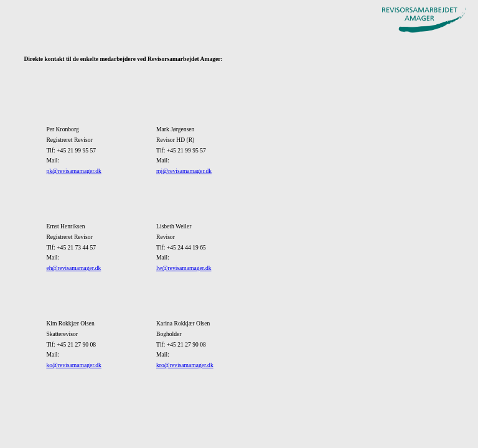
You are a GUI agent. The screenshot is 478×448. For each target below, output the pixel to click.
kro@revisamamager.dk (185, 365)
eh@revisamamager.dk (73, 268)
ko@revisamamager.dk (74, 365)
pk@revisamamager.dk (74, 171)
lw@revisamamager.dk (184, 268)
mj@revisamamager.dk (184, 171)
